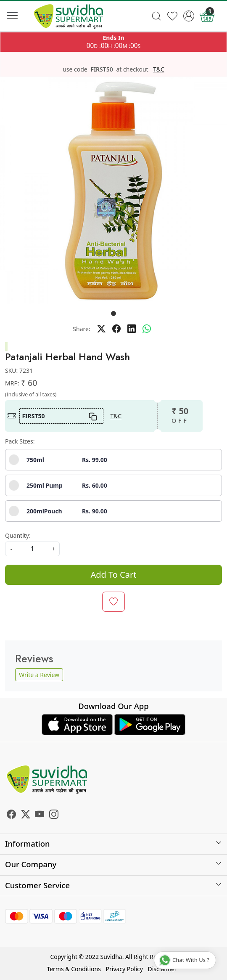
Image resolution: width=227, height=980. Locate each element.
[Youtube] (40, 815)
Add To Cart (114, 575)
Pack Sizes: (20, 441)
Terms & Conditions (74, 969)
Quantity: (18, 535)
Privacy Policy (124, 969)
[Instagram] (54, 815)
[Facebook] (11, 815)
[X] (26, 815)
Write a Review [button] (39, 675)
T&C (159, 69)
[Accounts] (189, 16)
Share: (81, 329)
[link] (156, 16)
